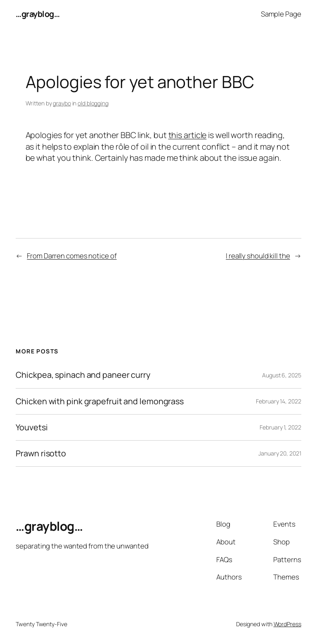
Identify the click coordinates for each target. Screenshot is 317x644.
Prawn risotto (41, 453)
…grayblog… (38, 14)
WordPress (287, 624)
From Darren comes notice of (72, 256)
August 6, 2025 (282, 375)
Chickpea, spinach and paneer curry (83, 375)
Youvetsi (32, 427)
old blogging (93, 103)
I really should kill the (258, 256)
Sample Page (281, 14)
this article (188, 135)
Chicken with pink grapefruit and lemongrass (100, 401)
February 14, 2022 (278, 401)
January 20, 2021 (280, 453)
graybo (62, 103)
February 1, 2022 (280, 427)
